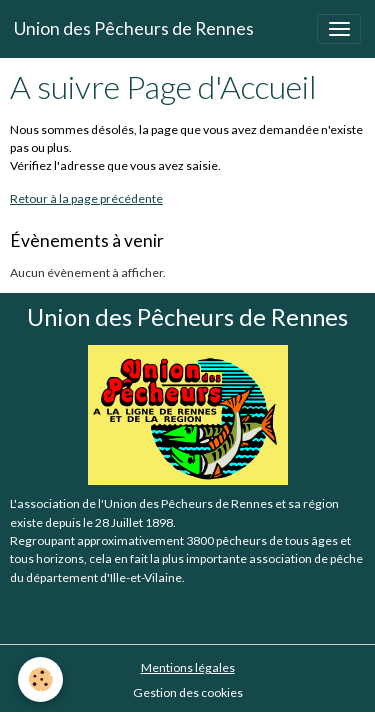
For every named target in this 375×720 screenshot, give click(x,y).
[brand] (134, 29)
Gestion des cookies (188, 692)
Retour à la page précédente (86, 198)
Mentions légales (188, 667)
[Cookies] (40, 679)
